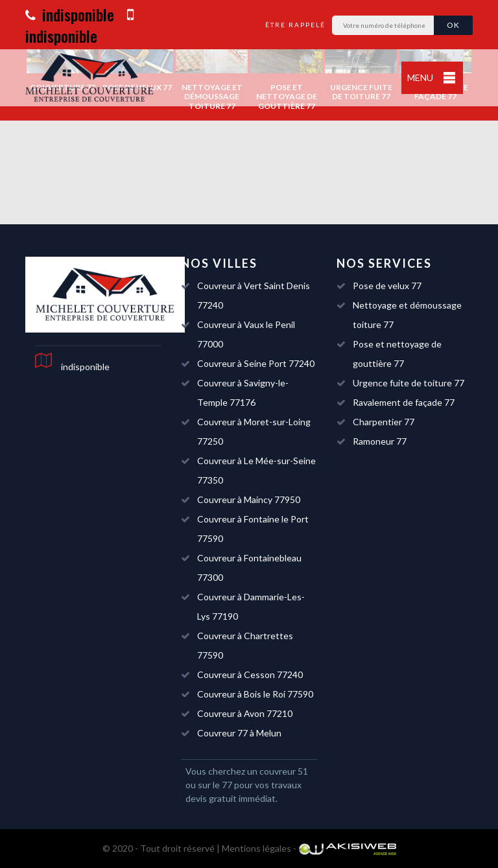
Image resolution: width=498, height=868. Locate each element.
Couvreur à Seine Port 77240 (256, 363)
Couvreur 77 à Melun (239, 733)
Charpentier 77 (384, 422)
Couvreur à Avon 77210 (245, 713)
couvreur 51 (284, 771)
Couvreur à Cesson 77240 (250, 674)
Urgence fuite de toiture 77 (409, 383)
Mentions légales (256, 848)
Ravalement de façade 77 (404, 402)
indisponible (70, 14)
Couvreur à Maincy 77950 (249, 499)
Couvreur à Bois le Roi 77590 (255, 694)
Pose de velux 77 (387, 286)
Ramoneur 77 (380, 441)
